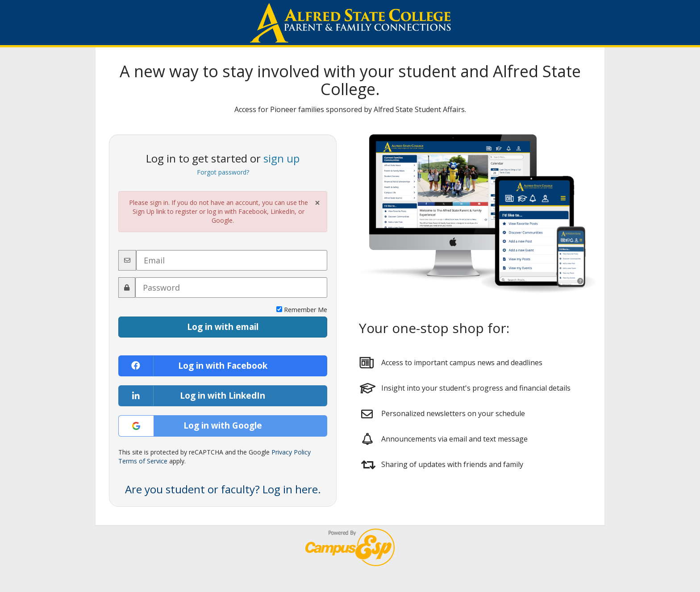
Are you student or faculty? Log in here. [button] (223, 489)
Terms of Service (143, 461)
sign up (281, 158)
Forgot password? (223, 172)
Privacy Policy (291, 452)
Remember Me (302, 310)
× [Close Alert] (317, 203)
